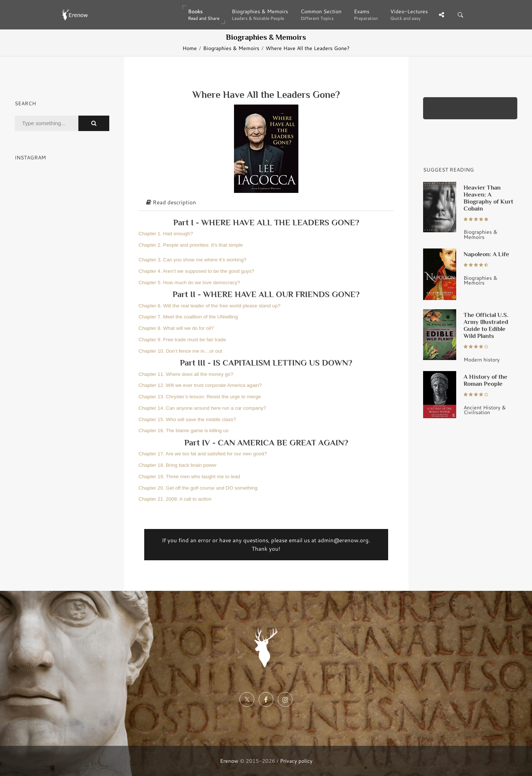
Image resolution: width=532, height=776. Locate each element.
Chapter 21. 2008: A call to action (175, 499)
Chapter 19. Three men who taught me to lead (189, 477)
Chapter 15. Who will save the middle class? (187, 419)
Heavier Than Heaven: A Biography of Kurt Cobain (488, 198)
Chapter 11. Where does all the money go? (186, 374)
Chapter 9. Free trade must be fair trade (182, 340)
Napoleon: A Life (486, 254)
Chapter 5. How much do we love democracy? (189, 283)
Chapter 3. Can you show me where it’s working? (193, 260)
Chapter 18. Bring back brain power (178, 465)
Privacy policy (296, 761)
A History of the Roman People (485, 380)
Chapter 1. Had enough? (166, 234)
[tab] (266, 203)
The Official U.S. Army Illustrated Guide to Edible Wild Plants (486, 325)
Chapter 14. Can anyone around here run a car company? (203, 408)
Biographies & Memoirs (231, 48)
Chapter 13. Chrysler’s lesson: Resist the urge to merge (200, 397)
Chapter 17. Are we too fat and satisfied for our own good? (203, 454)
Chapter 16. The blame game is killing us (184, 431)
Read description (171, 202)
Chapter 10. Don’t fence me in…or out (180, 351)
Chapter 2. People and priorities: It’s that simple (191, 245)
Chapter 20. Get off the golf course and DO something (198, 488)
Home (190, 48)
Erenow (229, 761)
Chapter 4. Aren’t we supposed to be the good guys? (196, 271)
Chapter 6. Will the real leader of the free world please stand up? (210, 306)
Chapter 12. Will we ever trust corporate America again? (200, 385)
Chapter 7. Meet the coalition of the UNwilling (188, 317)
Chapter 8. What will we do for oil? (176, 328)
